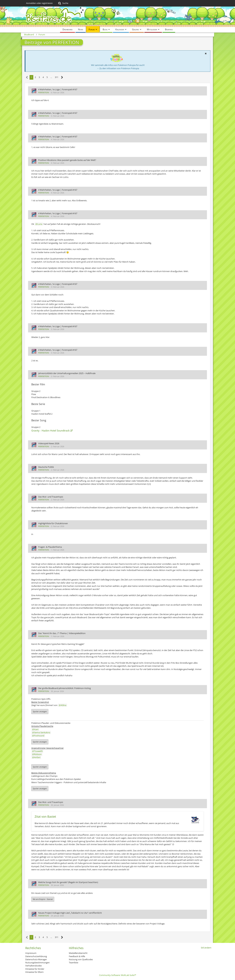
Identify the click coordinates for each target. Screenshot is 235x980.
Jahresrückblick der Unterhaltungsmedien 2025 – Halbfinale (67, 373)
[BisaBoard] (117, 17)
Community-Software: (118, 975)
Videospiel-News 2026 (49, 443)
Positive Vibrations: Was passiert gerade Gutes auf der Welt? (67, 160)
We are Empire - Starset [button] (43, 899)
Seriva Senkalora (42, 732)
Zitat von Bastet (45, 817)
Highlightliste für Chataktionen (53, 523)
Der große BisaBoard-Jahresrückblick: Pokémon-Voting (64, 688)
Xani (36, 729)
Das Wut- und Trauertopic (51, 497)
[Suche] (63, 3)
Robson (38, 754)
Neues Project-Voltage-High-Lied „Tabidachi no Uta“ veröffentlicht (70, 913)
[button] (206, 53)
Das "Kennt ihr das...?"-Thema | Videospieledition (62, 633)
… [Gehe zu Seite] (51, 77)
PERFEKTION (43, 92)
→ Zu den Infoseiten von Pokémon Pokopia (118, 68)
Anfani (37, 757)
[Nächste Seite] (62, 77)
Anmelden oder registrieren (39, 3)
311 (57, 77)
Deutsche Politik (46, 467)
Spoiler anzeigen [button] (40, 711)
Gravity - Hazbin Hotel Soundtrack (50, 430)
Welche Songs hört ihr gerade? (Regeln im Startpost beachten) (68, 882)
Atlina (63, 705)
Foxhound (39, 736)
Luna (40, 224)
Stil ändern (206, 948)
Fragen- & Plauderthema (50, 547)
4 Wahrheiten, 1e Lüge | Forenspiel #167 (58, 89)
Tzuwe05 (38, 751)
